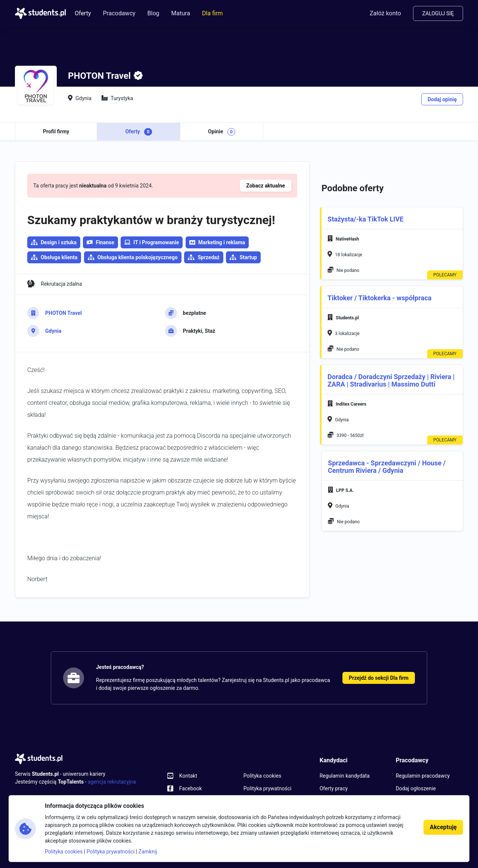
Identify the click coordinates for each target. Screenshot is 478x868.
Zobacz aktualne (266, 186)
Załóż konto (385, 13)
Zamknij (148, 852)
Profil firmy (56, 131)
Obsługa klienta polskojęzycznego (138, 257)
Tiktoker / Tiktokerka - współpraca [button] (379, 298)
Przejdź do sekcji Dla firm (379, 678)
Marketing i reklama (217, 242)
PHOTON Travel (63, 313)
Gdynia (53, 331)
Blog (153, 13)
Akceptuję (443, 827)
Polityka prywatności (268, 788)
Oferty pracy (334, 788)
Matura (181, 13)
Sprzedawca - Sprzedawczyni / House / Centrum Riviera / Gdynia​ (387, 467)
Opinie (222, 132)
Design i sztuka (59, 242)
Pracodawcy (119, 13)
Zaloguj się (438, 13)
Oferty (83, 13)
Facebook (191, 788)
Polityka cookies (262, 776)
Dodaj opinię (442, 99)
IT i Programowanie (152, 242)
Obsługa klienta (59, 257)
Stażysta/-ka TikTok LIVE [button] (365, 219)
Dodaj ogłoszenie (416, 788)
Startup (248, 257)
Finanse (100, 242)
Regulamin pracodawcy (423, 776)
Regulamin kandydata (345, 776)
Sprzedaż (209, 257)
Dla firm (212, 13)
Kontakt (188, 776)
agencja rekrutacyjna (112, 782)
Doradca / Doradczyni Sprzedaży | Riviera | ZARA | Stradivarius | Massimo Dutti (391, 380)
